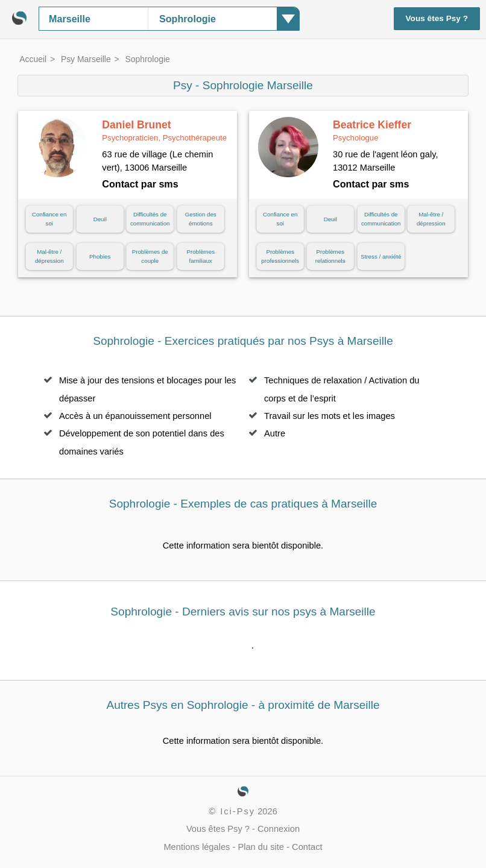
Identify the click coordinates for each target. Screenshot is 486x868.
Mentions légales (197, 847)
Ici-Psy (238, 811)
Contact (307, 847)
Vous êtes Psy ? (437, 18)
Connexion (279, 829)
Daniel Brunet (164, 131)
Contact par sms (140, 184)
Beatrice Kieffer (372, 131)
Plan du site (261, 847)
